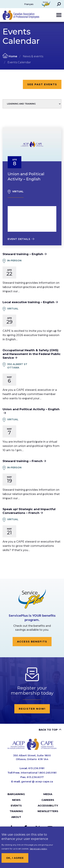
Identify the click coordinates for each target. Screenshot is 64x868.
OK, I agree (15, 860)
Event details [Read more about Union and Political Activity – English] (19, 239)
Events (16, 806)
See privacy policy (38, 851)
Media (48, 794)
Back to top (48, 730)
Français (29, 4)
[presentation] (32, 144)
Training (16, 811)
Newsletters (48, 811)
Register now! (32, 709)
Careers (48, 800)
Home (13, 56)
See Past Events (42, 84)
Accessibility (48, 806)
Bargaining (16, 794)
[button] (59, 4)
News (16, 800)
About (16, 817)
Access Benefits (32, 641)
